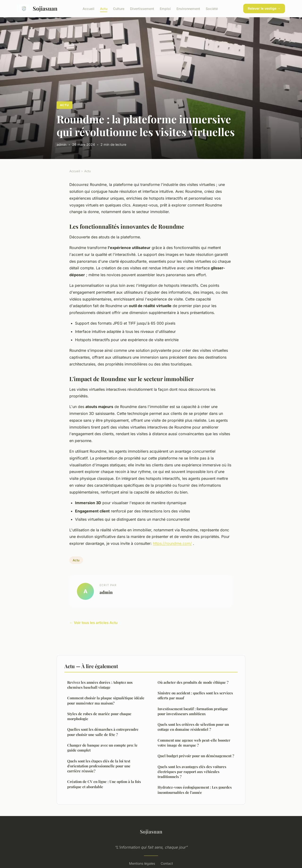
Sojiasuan (37, 9)
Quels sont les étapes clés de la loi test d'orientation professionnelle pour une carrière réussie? (99, 766)
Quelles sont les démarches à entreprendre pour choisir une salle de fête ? (103, 732)
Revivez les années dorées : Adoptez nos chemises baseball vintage (100, 685)
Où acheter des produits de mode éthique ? (193, 682)
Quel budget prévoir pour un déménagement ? (196, 756)
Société (212, 8)
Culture (119, 8)
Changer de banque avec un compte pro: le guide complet (102, 748)
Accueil (88, 8)
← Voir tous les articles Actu (93, 623)
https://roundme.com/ (172, 543)
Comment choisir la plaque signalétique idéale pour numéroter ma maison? (106, 700)
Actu (104, 8)
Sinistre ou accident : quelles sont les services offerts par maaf (195, 695)
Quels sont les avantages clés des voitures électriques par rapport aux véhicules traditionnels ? (192, 772)
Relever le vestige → (264, 8)
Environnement (188, 8)
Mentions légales (142, 863)
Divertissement (142, 8)
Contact (167, 863)
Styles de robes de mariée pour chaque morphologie (99, 716)
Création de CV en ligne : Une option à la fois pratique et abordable (104, 784)
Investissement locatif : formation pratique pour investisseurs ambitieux (193, 711)
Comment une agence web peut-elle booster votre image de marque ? (194, 743)
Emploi (165, 8)
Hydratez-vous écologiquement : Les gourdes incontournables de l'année (195, 790)
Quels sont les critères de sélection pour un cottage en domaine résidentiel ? (193, 727)
